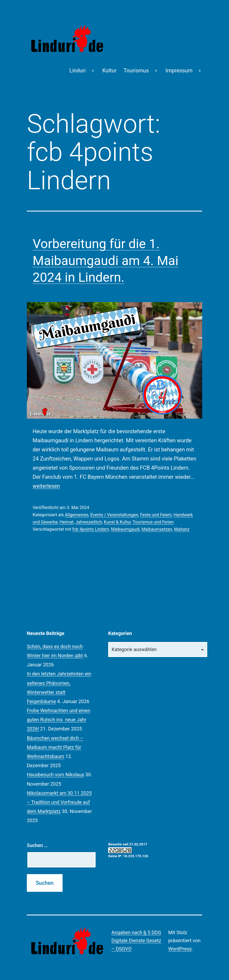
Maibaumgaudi (126, 529)
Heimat (67, 522)
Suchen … (37, 845)
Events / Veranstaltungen (114, 515)
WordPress (180, 949)
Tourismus (136, 70)
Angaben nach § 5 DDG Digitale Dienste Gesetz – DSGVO (136, 941)
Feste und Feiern (156, 515)
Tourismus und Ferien (153, 522)
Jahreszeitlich (89, 522)
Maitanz (182, 529)
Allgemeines (77, 515)
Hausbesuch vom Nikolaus (56, 775)
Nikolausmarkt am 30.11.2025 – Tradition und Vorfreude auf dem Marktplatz (59, 802)
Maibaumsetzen (157, 529)
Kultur (109, 70)
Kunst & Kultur (117, 522)
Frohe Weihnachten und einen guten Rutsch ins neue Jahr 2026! (59, 720)
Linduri (77, 70)
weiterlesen (46, 486)
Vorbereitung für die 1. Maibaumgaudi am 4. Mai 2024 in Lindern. (106, 261)
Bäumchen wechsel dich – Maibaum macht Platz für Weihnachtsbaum (55, 747)
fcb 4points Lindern (91, 529)
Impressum (179, 70)
